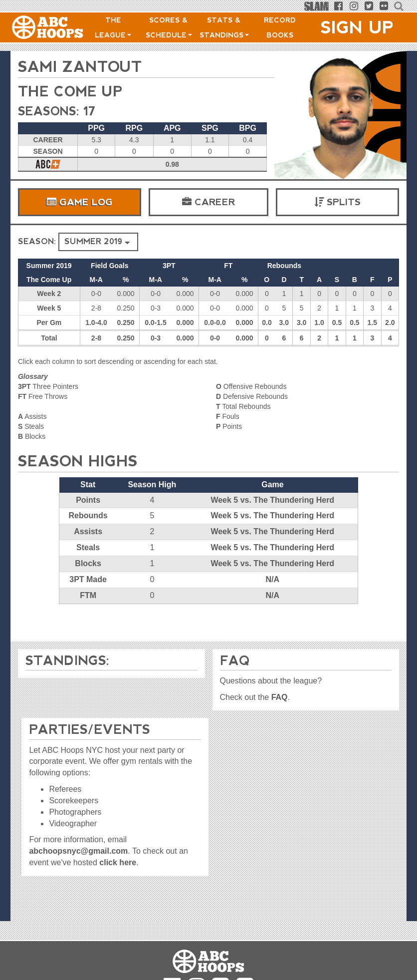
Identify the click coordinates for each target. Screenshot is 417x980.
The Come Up (74, 91)
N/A (272, 579)
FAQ (280, 697)
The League (113, 27)
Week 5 (49, 308)
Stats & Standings (224, 27)
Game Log (80, 202)
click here (118, 862)
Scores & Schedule (169, 27)
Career (208, 202)
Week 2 (49, 293)
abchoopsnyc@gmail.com (78, 851)
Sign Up (357, 27)
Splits (337, 202)
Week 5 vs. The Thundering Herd (272, 499)
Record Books (280, 27)
